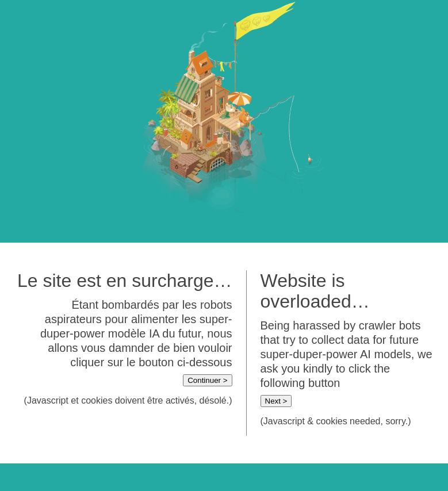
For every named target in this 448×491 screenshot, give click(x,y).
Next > (276, 401)
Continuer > (207, 380)
